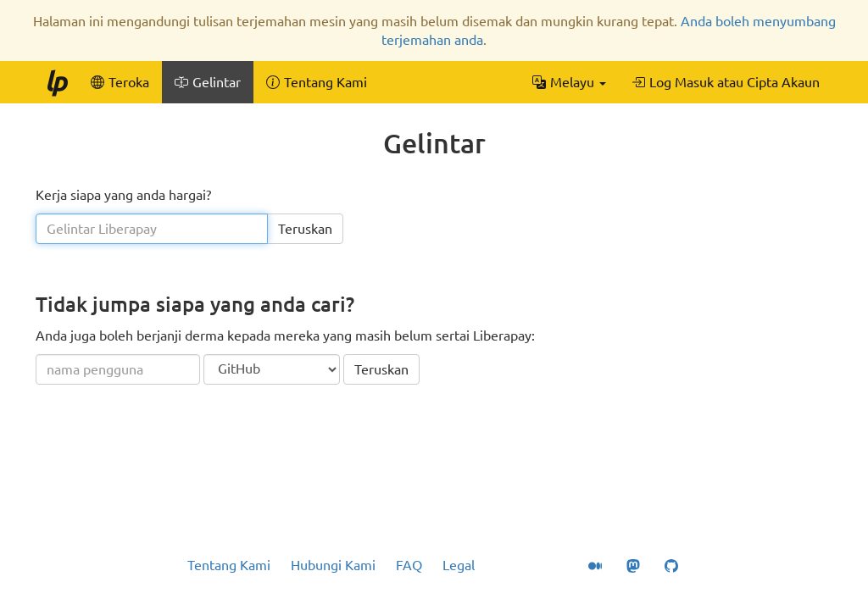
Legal (459, 565)
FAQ (409, 565)
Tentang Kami (229, 565)
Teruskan (305, 229)
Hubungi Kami (333, 565)
